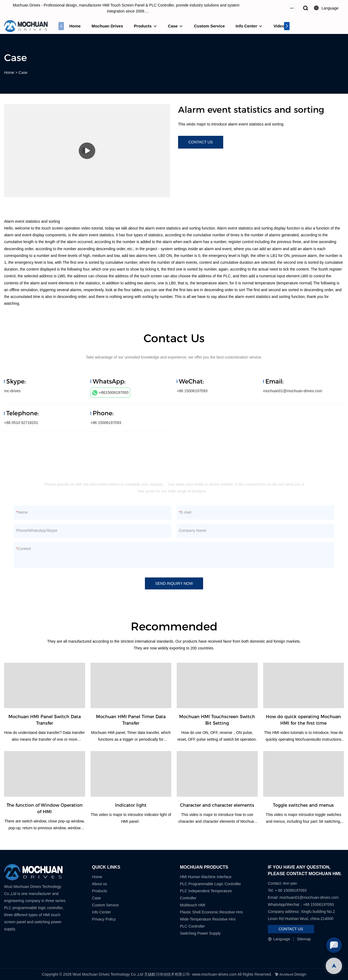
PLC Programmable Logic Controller (211, 884)
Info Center (246, 26)
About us (99, 884)
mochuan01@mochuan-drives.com (293, 391)
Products (143, 26)
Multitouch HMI (193, 905)
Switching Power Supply (200, 933)
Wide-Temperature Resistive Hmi (208, 919)
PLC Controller (192, 926)
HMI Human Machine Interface (206, 877)
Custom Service (209, 26)
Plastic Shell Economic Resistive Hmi (211, 912)
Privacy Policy (104, 919)
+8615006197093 (110, 393)
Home (75, 26)
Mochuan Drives (107, 26)
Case (173, 26)
